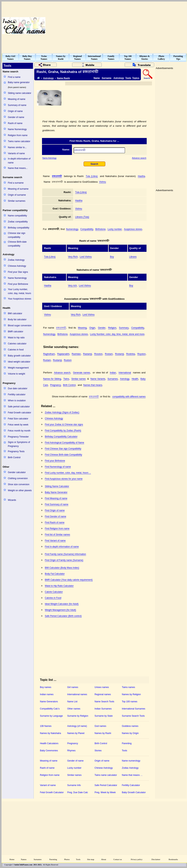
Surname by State (104, 716)
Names (24, 859)
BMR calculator (16, 332)
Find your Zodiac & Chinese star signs (64, 424)
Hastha (141, 176)
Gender (102, 328)
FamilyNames (111, 58)
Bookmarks (173, 859)
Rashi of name (15, 123)
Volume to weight (16, 374)
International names (77, 694)
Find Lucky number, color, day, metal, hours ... (68, 473)
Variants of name (16, 153)
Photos (67, 859)
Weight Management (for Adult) (60, 610)
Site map (91, 859)
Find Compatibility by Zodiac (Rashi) (63, 431)
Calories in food (16, 350)
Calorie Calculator (54, 592)
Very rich (72, 286)
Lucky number (115, 229)
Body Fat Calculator (55, 574)
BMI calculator (15, 313)
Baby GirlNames (10, 58)
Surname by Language (51, 716)
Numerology (72, 229)
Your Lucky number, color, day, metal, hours (19, 291)
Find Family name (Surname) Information (65, 554)
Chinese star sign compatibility (17, 235)
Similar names (79, 379)
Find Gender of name (55, 516)
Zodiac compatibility (18, 222)
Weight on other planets (20, 490)
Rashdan (76, 354)
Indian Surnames (103, 709)
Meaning (82, 328)
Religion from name (18, 135)
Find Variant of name (55, 541)
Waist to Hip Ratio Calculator (59, 586)
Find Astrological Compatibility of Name (64, 443)
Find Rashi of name (55, 522)
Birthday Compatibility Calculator (61, 437)
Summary (124, 328)
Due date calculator (18, 388)
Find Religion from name (57, 529)
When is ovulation (17, 401)
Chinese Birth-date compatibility (17, 244)
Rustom (68, 360)
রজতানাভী (57, 176)
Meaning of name (17, 99)
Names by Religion (131, 694)
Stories (98, 751)
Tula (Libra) (92, 176)
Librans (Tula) (82, 217)
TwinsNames (44, 58)
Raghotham (49, 354)
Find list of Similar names (57, 535)
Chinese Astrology (17, 266)
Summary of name (17, 105)
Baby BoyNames (27, 58)
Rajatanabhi (63, 354)
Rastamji (87, 354)
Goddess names (130, 726)
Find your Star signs (18, 272)
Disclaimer (156, 859)
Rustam (47, 360)
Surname (106, 78)
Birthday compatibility (19, 228)
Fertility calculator (17, 395)
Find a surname (16, 183)
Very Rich (73, 257)
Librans (133, 257)
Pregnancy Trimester (18, 437)
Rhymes (71, 751)
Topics (136, 78)
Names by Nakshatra (50, 733)
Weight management (18, 368)
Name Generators (49, 702)
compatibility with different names (129, 397)
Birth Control (14, 457)
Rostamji (119, 354)
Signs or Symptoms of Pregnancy (19, 444)
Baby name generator (19, 82)
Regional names (103, 694)
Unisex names (102, 687)
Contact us (118, 859)
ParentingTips (178, 58)
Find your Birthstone (18, 284)
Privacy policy (137, 859)
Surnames (113, 379)
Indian (113, 373)
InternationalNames (94, 58)
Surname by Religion (78, 716)
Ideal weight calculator (19, 362)
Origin (92, 328)
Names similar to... (17, 147)
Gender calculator (17, 472)
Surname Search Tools (133, 716)
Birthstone (100, 229)
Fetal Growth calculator (19, 413)
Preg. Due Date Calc (78, 792)
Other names (74, 709)
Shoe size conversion (19, 484)
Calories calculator (17, 344)
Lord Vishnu (86, 257)
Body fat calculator (17, 319)
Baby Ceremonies (49, 751)
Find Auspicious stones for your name (64, 479)
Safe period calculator (19, 407)
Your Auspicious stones (20, 299)
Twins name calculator (19, 141)
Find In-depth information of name (62, 547)
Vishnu (102, 182)
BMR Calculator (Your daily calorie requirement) (69, 580)
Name (97, 78)
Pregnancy (55, 385)
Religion (112, 328)
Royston (141, 354)
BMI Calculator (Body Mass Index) (62, 568)
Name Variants (98, 379)
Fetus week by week (18, 425)
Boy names (46, 687)
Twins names (128, 687)
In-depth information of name (19, 161)
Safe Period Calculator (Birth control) (63, 616)
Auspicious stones (133, 229)
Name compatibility (17, 216)
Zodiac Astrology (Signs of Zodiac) (62, 412)
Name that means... (18, 168)
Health (135, 379)
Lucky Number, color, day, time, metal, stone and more (117, 334)
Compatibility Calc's (50, 709)
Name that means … (132, 775)
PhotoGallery (161, 58)
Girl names (73, 687)
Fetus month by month (19, 431)
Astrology (48, 78)
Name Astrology (49, 158)
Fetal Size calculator (18, 419)
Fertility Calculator (131, 785)
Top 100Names (128, 58)
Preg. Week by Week (105, 792)
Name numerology (131, 761)
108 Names (46, 726)
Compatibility (87, 229)
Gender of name (16, 117)
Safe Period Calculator (106, 785)
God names (100, 726)
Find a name (14, 77)
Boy (112, 257)
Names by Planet (76, 733)
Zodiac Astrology (16, 260)
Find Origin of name (55, 510)
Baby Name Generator (56, 492)
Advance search (139, 158)
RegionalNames (77, 58)
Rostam (109, 354)
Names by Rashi (103, 733)
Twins (66, 379)
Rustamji (57, 360)
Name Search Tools (104, 702)
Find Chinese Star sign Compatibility (63, 449)
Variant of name (48, 785)
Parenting (127, 743)
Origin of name (15, 111)
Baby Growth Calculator (134, 792)
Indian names (47, 694)
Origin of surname (17, 195)
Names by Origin (130, 733)
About (104, 859)
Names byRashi (61, 58)
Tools (128, 78)
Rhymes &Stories (145, 58)
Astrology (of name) (77, 726)
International (125, 373)
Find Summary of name (57, 504)
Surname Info (74, 785)
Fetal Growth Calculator (52, 792)
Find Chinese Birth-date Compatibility (63, 455)
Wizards (12, 500)
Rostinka (131, 354)
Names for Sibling (52, 379)
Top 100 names (130, 702)
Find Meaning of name (56, 498)
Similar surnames (17, 201)
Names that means (93, 385)
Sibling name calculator (20, 93)
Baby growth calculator (19, 356)
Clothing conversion (18, 478)
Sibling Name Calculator (57, 486)
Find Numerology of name (58, 467)
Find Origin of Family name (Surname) (64, 560)
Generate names (82, 373)
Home (12, 859)
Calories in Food (53, 598)
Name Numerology (17, 129)
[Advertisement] (162, 26)
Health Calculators (49, 743)
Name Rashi (63, 78)
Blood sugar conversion (20, 326)
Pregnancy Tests (16, 451)
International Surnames (134, 709)
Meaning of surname (18, 189)
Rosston (98, 354)
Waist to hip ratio (16, 338)
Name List (72, 702)
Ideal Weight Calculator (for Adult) (62, 604)
